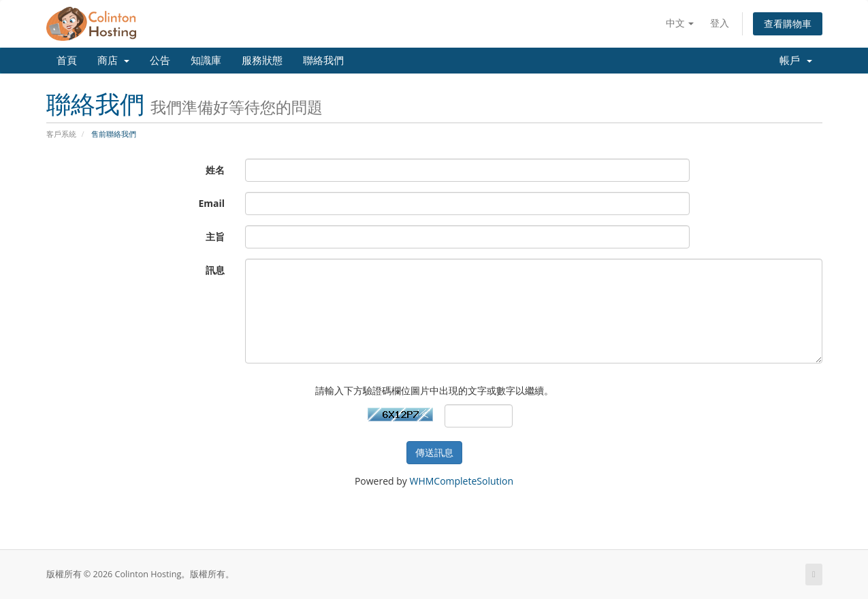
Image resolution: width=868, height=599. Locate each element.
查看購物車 (788, 23)
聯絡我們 (323, 61)
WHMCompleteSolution (461, 481)
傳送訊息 (434, 452)
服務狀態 (262, 61)
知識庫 (206, 61)
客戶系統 (61, 134)
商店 (114, 61)
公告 (160, 61)
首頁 (67, 61)
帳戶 (796, 61)
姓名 (215, 170)
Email (211, 203)
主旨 (215, 237)
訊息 (215, 270)
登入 (720, 23)
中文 (680, 23)
